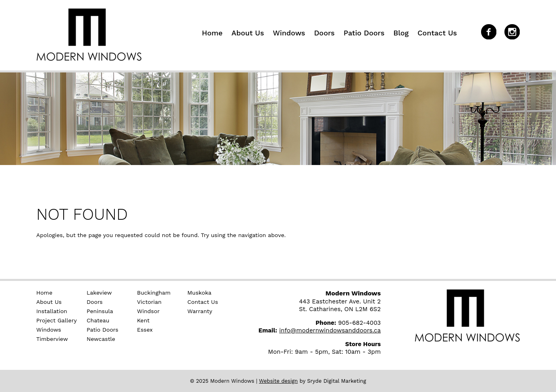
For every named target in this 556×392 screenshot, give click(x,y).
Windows (289, 33)
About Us (248, 33)
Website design (278, 381)
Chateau (98, 320)
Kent (143, 320)
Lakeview (99, 293)
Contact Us (437, 33)
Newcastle (101, 339)
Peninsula (100, 311)
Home (212, 33)
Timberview (52, 339)
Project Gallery (56, 320)
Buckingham (154, 293)
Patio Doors (364, 33)
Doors (324, 33)
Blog (401, 33)
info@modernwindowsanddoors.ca (330, 330)
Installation (52, 311)
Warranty (200, 311)
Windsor (148, 311)
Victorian (149, 302)
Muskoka (199, 293)
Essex (145, 330)
